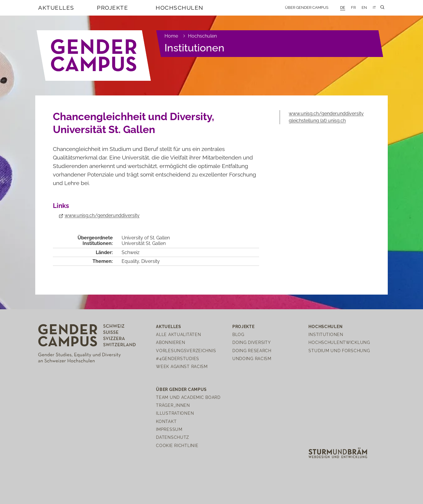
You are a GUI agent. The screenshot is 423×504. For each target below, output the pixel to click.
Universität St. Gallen (144, 243)
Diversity (151, 261)
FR (353, 7)
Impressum (169, 429)
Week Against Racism (182, 366)
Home (171, 36)
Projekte (113, 8)
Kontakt (166, 421)
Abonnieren (171, 342)
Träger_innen (173, 405)
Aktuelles (56, 8)
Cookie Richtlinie (177, 445)
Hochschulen (180, 8)
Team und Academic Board (188, 397)
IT (374, 7)
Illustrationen (175, 413)
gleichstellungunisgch (317, 121)
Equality (130, 261)
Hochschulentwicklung (339, 342)
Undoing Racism (252, 358)
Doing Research (252, 351)
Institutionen (194, 48)
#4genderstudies (178, 358)
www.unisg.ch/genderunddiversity (102, 215)
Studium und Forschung (339, 351)
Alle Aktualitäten (178, 334)
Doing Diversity (252, 342)
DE (343, 7)
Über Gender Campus (307, 7)
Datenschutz (173, 437)
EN (364, 7)
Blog (238, 334)
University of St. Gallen (146, 238)
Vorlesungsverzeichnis (186, 351)
